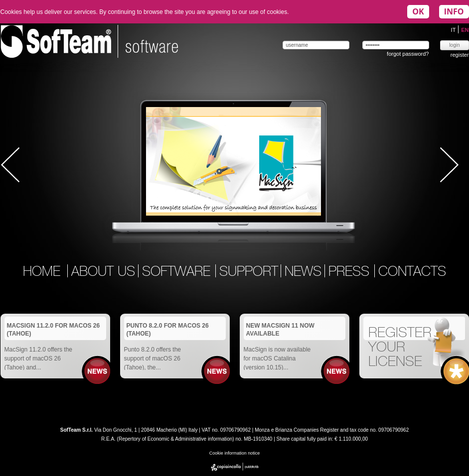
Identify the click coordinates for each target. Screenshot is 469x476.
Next (449, 165)
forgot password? (408, 54)
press (351, 272)
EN (465, 30)
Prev (10, 165)
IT (454, 30)
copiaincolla (235, 467)
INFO (454, 11)
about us (103, 272)
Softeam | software (89, 41)
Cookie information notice (235, 453)
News (97, 371)
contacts (412, 272)
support (249, 272)
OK (418, 11)
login (454, 45)
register (460, 55)
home (42, 272)
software (178, 272)
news (303, 272)
